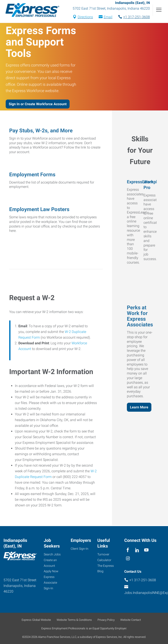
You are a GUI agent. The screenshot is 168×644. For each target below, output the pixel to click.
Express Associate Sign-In (50, 583)
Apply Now (51, 571)
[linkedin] (137, 550)
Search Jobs (52, 554)
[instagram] (128, 559)
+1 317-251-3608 (136, 17)
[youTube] (146, 550)
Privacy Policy (106, 620)
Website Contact (131, 620)
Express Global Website (36, 620)
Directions (85, 17)
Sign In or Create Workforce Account (38, 105)
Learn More (139, 408)
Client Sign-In (80, 549)
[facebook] (128, 550)
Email (108, 17)
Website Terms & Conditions (74, 620)
